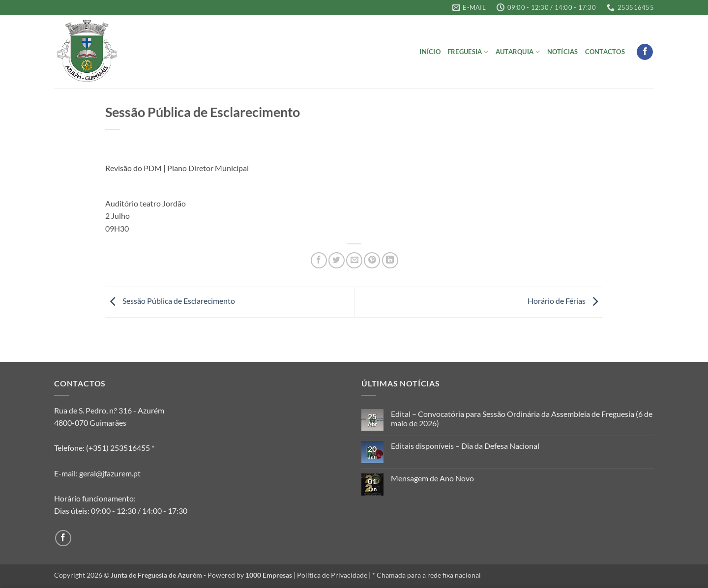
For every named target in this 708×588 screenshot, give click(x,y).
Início (430, 52)
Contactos (605, 52)
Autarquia (518, 52)
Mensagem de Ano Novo (432, 478)
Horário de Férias (565, 301)
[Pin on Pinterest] (372, 260)
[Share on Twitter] (337, 260)
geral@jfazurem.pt (110, 473)
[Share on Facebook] (319, 260)
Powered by (250, 575)
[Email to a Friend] (354, 260)
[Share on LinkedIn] (390, 260)
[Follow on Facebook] (645, 52)
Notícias (563, 52)
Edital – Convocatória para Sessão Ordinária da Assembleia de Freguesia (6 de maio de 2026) (522, 418)
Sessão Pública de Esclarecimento (170, 301)
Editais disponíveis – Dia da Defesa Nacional (465, 446)
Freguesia (468, 52)
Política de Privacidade (332, 575)
